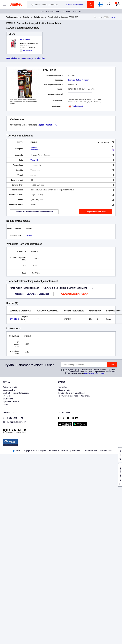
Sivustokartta (8, 399)
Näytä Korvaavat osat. (47, 125)
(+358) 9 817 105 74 (13, 418)
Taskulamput (39, 17)
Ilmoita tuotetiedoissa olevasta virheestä (34, 212)
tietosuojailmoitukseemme (95, 374)
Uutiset (6, 405)
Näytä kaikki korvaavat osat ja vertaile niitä (26, 58)
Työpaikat (7, 396)
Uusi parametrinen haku (95, 212)
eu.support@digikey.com (14, 422)
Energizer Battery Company (78, 80)
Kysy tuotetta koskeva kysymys (75, 294)
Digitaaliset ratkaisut (11, 402)
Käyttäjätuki (63, 387)
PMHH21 (30, 236)
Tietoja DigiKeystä (10, 387)
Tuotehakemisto (12, 17)
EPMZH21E (25, 39)
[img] (16, 5)
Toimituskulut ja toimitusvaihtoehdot (72, 393)
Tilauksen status (64, 390)
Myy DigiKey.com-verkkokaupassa (16, 393)
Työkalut (26, 17)
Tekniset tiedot (75, 106)
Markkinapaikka (9, 390)
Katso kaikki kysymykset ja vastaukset (32, 294)
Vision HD (34, 160)
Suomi (17, 451)
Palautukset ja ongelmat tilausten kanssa (74, 396)
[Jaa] (113, 17)
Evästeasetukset (106, 451)
